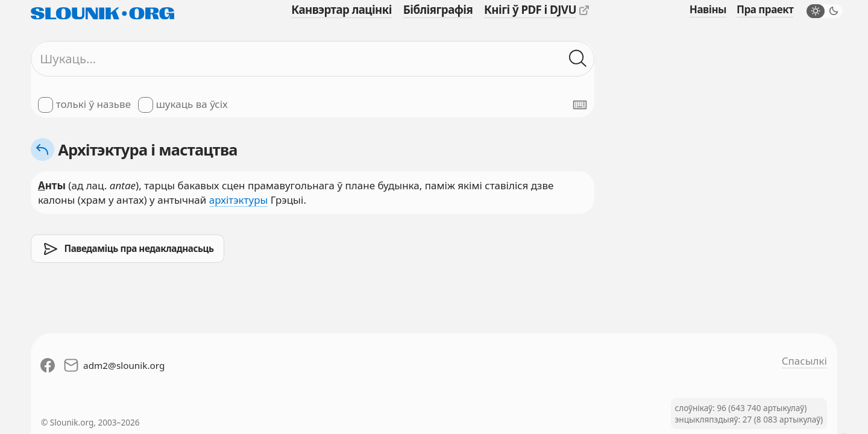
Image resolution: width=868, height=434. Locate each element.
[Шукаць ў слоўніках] (578, 59)
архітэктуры (239, 200)
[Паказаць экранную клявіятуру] (580, 105)
